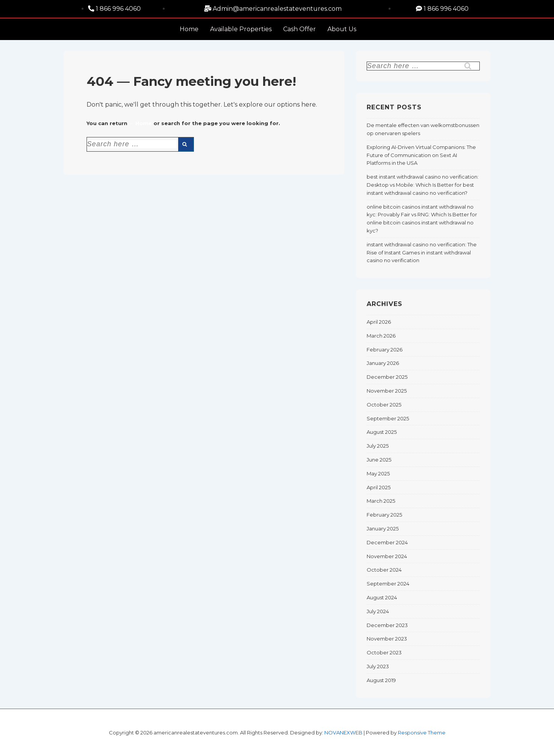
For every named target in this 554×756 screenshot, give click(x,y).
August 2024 (382, 597)
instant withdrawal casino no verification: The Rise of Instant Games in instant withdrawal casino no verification (422, 253)
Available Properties (241, 29)
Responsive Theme (422, 733)
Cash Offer (300, 29)
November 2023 (387, 639)
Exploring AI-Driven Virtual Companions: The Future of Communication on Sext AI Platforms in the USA (421, 155)
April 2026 (379, 322)
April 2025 (379, 487)
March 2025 (381, 501)
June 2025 (379, 460)
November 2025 (387, 391)
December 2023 (387, 625)
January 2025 (383, 529)
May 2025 (378, 473)
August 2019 (381, 680)
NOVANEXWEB (343, 733)
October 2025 (384, 405)
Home (189, 29)
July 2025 (378, 446)
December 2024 (387, 542)
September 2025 (388, 418)
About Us (342, 29)
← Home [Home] (140, 123)
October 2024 (384, 570)
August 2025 (382, 432)
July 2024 (378, 611)
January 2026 (383, 363)
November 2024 (387, 556)
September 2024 (388, 584)
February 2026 (385, 350)
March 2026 (381, 336)
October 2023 (384, 652)
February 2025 (384, 515)
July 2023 (378, 666)
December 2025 (387, 377)
